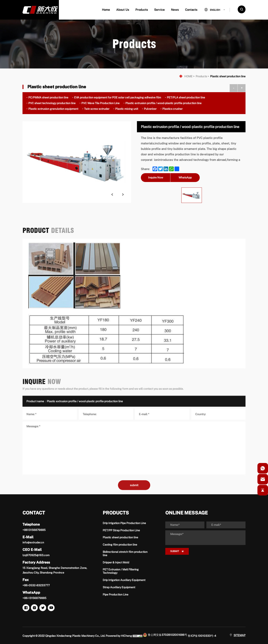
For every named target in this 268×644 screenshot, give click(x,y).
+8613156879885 (34, 530)
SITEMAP (240, 635)
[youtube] (51, 608)
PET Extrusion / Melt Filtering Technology (121, 571)
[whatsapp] (263, 468)
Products (142, 10)
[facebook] (26, 608)
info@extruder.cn (33, 542)
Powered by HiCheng (119, 636)
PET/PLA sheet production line (186, 97)
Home (106, 10)
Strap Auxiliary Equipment (119, 587)
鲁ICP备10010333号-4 (202, 636)
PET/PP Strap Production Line (121, 530)
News (175, 10)
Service (159, 10)
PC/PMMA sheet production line (48, 97)
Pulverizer (150, 109)
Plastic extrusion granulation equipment (53, 109)
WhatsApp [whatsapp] (185, 177)
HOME (188, 76)
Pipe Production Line (116, 594)
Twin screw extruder (97, 109)
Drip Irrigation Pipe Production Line (124, 523)
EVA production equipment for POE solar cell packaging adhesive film (118, 97)
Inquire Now (156, 177)
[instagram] (34, 608)
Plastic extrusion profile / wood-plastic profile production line (163, 103)
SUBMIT (175, 551)
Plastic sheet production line (228, 76)
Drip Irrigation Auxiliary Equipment (124, 580)
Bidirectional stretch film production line (125, 553)
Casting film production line (120, 545)
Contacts (191, 10)
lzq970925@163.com (36, 555)
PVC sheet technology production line (52, 103)
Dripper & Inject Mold (116, 562)
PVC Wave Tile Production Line (100, 103)
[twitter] (43, 608)
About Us (123, 10)
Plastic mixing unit (127, 109)
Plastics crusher (172, 109)
